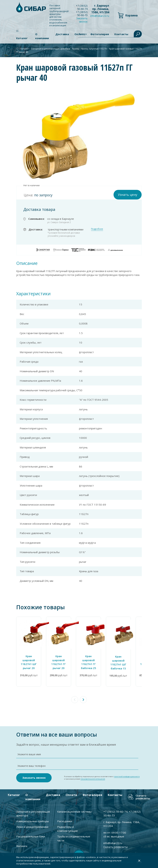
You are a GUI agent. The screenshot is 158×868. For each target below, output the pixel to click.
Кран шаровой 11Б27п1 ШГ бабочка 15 (128, 664)
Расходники (65, 821)
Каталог (22, 38)
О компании (42, 36)
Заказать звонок (82, 20)
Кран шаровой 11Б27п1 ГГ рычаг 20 (63, 664)
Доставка (62, 34)
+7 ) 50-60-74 (82, 7)
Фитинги (22, 845)
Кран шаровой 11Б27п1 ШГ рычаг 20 (30, 664)
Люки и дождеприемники (32, 826)
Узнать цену (128, 194)
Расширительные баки (31, 836)
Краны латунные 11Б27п (94, 49)
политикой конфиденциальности (127, 776)
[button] (83, 699)
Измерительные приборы (33, 821)
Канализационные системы (74, 811)
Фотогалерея (92, 794)
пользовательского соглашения (93, 778)
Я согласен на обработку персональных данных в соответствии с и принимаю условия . (102, 777)
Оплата (71, 794)
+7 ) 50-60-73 (82, 13)
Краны (76, 49)
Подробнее (97, 229)
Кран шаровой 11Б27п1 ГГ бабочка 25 (95, 664)
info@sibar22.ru (100, 16)
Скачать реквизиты (143, 796)
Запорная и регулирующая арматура (51, 49)
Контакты (115, 794)
